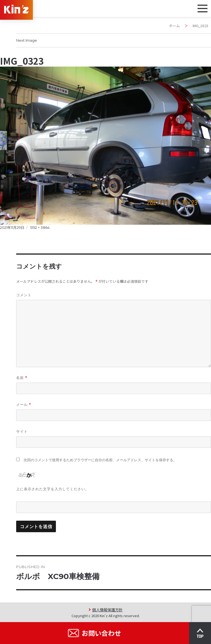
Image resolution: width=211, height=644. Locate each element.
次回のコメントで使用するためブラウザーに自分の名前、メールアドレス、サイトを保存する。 (100, 460)
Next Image (27, 40)
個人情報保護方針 (107, 610)
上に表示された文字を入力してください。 (53, 489)
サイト (22, 431)
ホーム (174, 26)
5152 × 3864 (40, 227)
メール (24, 405)
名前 (22, 378)
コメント (24, 295)
